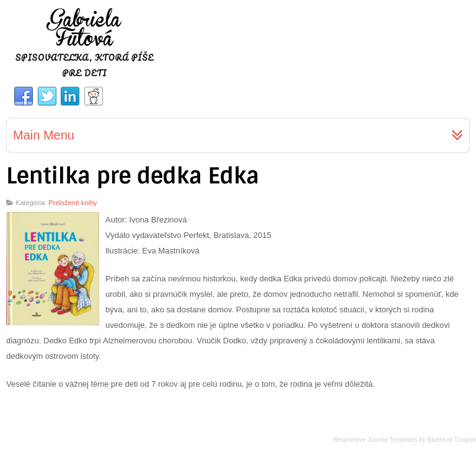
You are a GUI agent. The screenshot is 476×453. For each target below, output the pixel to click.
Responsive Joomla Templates (375, 440)
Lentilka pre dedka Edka (133, 176)
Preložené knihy (73, 203)
